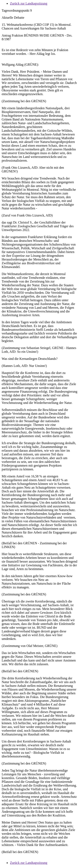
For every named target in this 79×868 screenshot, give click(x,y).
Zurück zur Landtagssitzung (29, 3)
